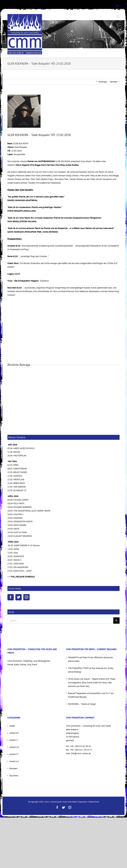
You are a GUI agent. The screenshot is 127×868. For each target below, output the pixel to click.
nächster (114, 82)
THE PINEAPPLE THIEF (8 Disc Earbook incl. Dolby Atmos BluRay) (91, 670)
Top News (14, 776)
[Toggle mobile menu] (118, 17)
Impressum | (83, 802)
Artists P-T (14, 754)
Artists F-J (14, 740)
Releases (13, 768)
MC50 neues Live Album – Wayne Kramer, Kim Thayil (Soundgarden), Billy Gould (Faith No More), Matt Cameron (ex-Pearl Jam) (92, 683)
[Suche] (116, 621)
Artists (12, 726)
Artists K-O (14, 747)
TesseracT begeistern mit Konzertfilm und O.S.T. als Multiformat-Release (91, 695)
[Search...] (60, 621)
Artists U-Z (14, 761)
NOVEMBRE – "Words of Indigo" (82, 704)
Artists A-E (14, 733)
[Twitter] (19, 597)
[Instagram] (26, 597)
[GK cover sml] (24, 111)
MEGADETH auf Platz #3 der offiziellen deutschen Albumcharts (90, 659)
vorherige (103, 82)
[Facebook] (11, 597)
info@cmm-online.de (81, 753)
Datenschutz (94, 802)
